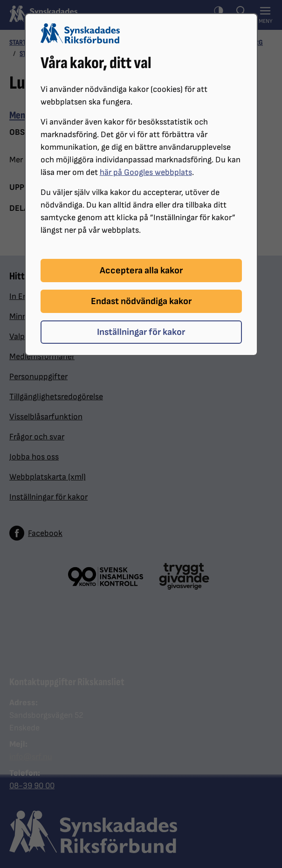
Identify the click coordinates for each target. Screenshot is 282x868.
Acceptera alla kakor (141, 271)
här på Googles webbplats (146, 172)
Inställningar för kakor (141, 332)
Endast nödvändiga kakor (141, 301)
